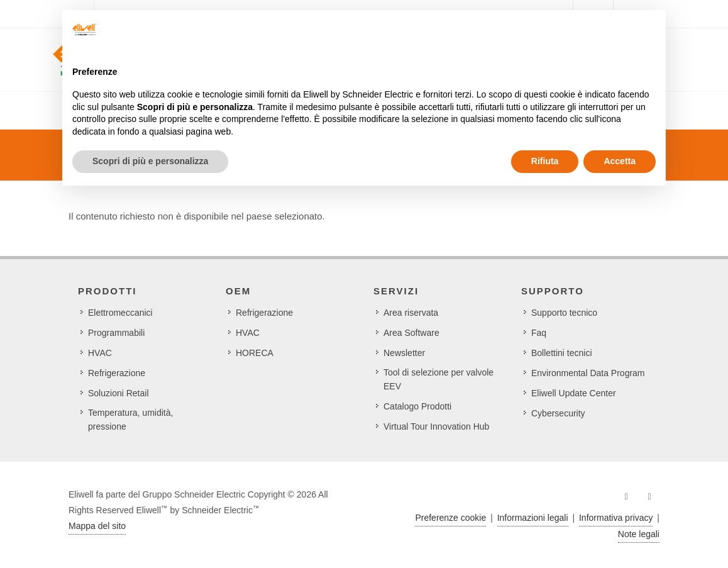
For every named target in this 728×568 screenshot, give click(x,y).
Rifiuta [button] (545, 161)
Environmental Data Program (588, 373)
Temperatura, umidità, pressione (130, 420)
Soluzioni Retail (119, 393)
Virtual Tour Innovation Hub (436, 426)
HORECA (255, 353)
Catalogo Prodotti (417, 406)
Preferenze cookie (450, 518)
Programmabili (116, 333)
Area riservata (411, 313)
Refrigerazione (117, 373)
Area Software (411, 333)
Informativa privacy (616, 518)
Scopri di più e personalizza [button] (150, 161)
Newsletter (404, 353)
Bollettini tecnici (562, 353)
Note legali (639, 534)
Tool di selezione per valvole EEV (438, 379)
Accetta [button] (620, 161)
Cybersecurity (558, 413)
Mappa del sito (97, 526)
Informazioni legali (533, 518)
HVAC (100, 353)
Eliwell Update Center (574, 393)
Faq (539, 333)
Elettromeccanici (120, 313)
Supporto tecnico (564, 313)
